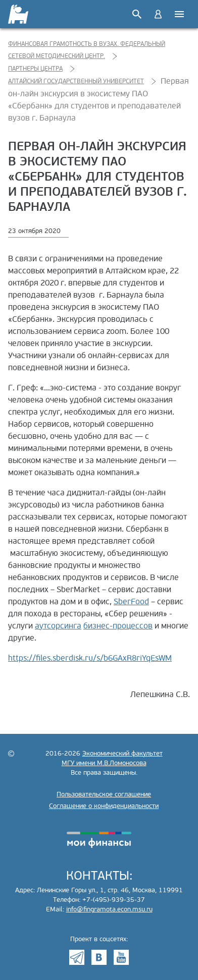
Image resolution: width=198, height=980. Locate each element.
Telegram (77, 957)
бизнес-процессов (118, 626)
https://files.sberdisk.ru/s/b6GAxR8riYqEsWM (90, 658)
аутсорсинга (58, 626)
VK (99, 957)
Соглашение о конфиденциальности (104, 806)
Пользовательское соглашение (104, 794)
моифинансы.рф (99, 840)
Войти (158, 14)
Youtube (121, 957)
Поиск (137, 14)
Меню (179, 14)
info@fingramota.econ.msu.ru (109, 909)
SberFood (131, 602)
